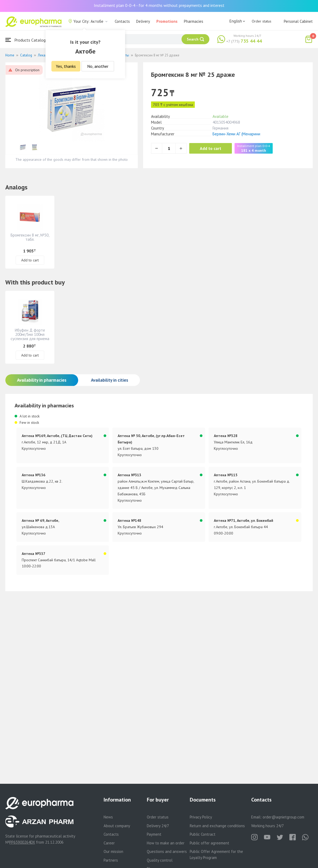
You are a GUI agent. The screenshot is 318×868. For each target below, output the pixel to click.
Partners (111, 860)
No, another (98, 66)
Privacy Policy (201, 817)
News (108, 817)
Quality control (160, 860)
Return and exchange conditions (217, 826)
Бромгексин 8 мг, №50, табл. (30, 237)
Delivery (143, 21)
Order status (262, 21)
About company (117, 826)
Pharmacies (194, 21)
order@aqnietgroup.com (283, 817)
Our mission (113, 851)
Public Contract (203, 834)
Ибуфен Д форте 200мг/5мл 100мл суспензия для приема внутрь (30, 337)
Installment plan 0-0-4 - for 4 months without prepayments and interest (159, 5)
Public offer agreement (209, 843)
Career (109, 843)
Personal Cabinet (298, 21)
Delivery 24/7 (158, 826)
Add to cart (211, 148)
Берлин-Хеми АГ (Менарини (236, 134)
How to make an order (166, 843)
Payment (154, 834)
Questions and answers (167, 851)
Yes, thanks (66, 66)
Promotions (167, 21)
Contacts (122, 21)
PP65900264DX (22, 842)
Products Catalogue (28, 40)
